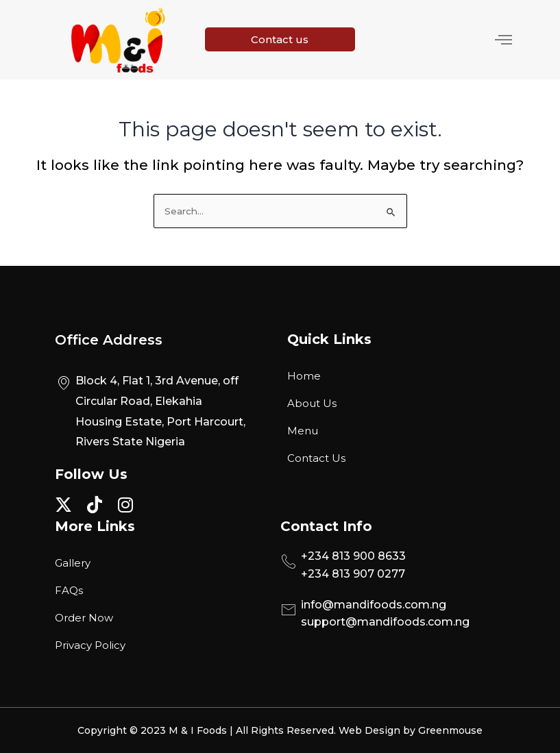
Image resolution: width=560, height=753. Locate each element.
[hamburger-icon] (503, 40)
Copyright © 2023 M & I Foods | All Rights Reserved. (208, 730)
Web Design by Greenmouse (411, 730)
